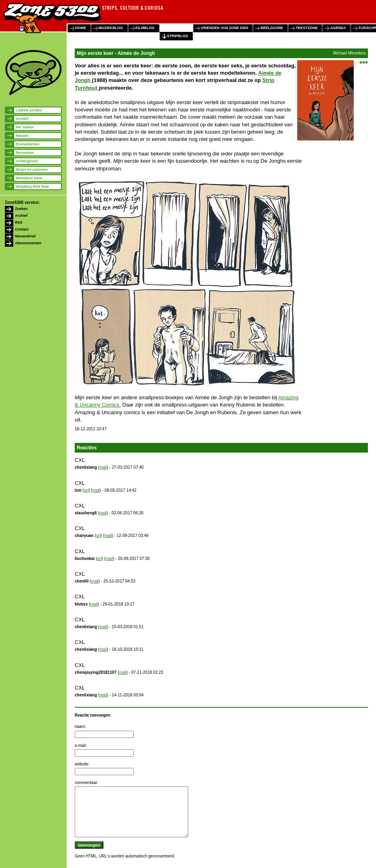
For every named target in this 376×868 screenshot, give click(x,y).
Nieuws (22, 136)
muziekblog (111, 28)
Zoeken (21, 209)
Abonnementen (28, 243)
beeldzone (272, 28)
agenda (338, 28)
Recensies (25, 153)
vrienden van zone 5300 (224, 28)
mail (103, 467)
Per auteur (25, 127)
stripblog (178, 36)
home (81, 28)
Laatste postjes (29, 110)
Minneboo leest (29, 178)
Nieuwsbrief (25, 236)
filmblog (145, 28)
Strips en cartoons (32, 170)
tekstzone (307, 28)
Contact (22, 229)
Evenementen (28, 144)
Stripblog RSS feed (32, 187)
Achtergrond (27, 161)
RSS (19, 222)
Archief (22, 119)
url (86, 490)
